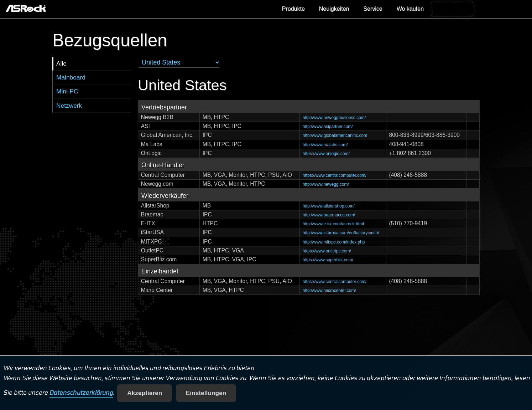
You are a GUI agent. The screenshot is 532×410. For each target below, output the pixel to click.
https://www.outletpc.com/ (327, 251)
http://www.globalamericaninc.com (335, 135)
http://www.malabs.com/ (325, 145)
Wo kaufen (410, 9)
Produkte (293, 9)
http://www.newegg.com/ (326, 184)
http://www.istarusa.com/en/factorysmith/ (341, 233)
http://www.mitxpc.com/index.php (334, 242)
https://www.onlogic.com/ (326, 154)
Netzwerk (69, 106)
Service (373, 9)
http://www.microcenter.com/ (329, 291)
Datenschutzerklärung (81, 393)
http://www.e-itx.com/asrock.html (333, 224)
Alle (61, 63)
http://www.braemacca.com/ (329, 215)
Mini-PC (67, 91)
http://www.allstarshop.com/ (329, 206)
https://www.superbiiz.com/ (328, 260)
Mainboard (71, 77)
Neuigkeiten (334, 9)
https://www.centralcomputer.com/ (335, 175)
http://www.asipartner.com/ (328, 127)
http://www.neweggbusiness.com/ (334, 118)
